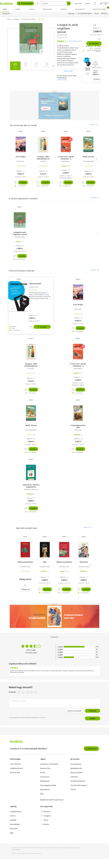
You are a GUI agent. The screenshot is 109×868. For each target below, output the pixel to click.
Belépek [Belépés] (88, 3)
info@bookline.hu (17, 768)
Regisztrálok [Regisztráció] (78, 3)
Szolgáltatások (16, 811)
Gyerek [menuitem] (18, 9)
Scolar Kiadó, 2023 (62, 37)
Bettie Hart (21, 161)
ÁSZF (42, 794)
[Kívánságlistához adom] (100, 39)
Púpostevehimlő (35, 284)
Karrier (43, 773)
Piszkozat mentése (74, 711)
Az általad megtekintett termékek (23, 199)
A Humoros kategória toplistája (22, 271)
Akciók (96, 14)
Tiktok (44, 820)
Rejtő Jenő (78, 430)
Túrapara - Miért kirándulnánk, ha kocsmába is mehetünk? (43, 158)
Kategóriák (6, 14)
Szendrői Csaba (20, 237)
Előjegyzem (26, 589)
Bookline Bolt (15, 773)
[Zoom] (42, 51)
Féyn (45, 562)
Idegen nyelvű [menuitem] (80, 9)
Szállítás (13, 820)
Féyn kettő (84, 562)
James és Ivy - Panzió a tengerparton (31, 486)
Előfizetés (104, 14)
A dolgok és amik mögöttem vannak (20, 233)
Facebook (45, 811)
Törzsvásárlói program (85, 14)
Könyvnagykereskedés (48, 785)
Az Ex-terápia (21, 157)
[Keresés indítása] (69, 3)
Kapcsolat (14, 828)
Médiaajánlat (45, 781)
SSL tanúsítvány (16, 850)
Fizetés (13, 816)
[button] (53, 66)
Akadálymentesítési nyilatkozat (52, 800)
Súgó (12, 833)
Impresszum (45, 777)
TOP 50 (73, 790)
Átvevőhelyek (15, 824)
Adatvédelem (45, 790)
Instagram (46, 816)
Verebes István (34, 287)
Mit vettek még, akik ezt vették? (24, 125)
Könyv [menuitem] (5, 9)
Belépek (93, 719)
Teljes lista (94, 125)
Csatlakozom (91, 749)
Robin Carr (35, 489)
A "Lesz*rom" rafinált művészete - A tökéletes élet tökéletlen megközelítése (66, 158)
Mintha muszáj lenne (25, 562)
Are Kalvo (43, 161)
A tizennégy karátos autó (78, 426)
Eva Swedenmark (88, 161)
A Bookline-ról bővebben (49, 764)
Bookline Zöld (45, 768)
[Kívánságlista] (95, 3)
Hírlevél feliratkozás (78, 781)
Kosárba (94, 44)
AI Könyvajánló (25, 3)
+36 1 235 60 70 (15, 764)
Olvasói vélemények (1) (76, 41)
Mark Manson (66, 161)
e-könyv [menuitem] (31, 9)
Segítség (71, 14)
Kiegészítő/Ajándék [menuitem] (101, 8)
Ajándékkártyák (76, 768)
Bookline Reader (76, 773)
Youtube (45, 824)
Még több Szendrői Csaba (27, 528)
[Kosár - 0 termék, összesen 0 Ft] (104, 3)
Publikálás (93, 711)
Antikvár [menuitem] (64, 9)
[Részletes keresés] (38, 3)
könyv (21, 131)
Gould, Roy (27, 489)
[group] (15, 66)
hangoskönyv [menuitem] (47, 9)
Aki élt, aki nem (88, 157)
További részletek (62, 80)
